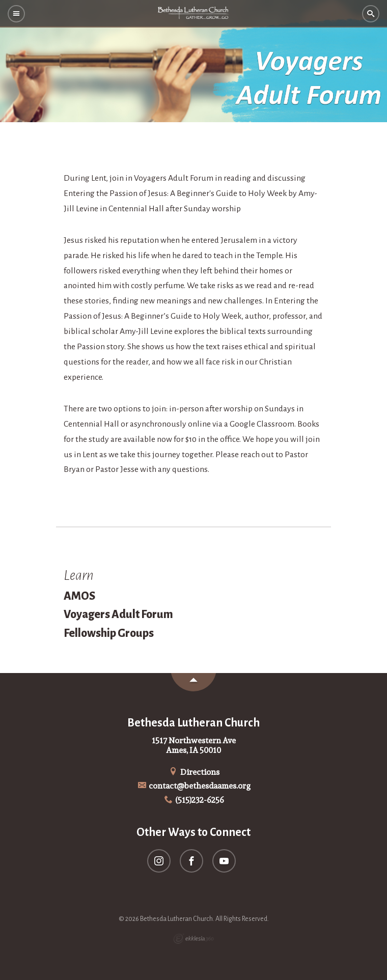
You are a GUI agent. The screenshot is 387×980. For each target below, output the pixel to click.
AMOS (79, 596)
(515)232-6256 (194, 800)
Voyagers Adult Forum (118, 614)
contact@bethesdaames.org (194, 786)
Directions (193, 772)
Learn (79, 575)
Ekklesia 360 (193, 939)
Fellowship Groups (109, 633)
